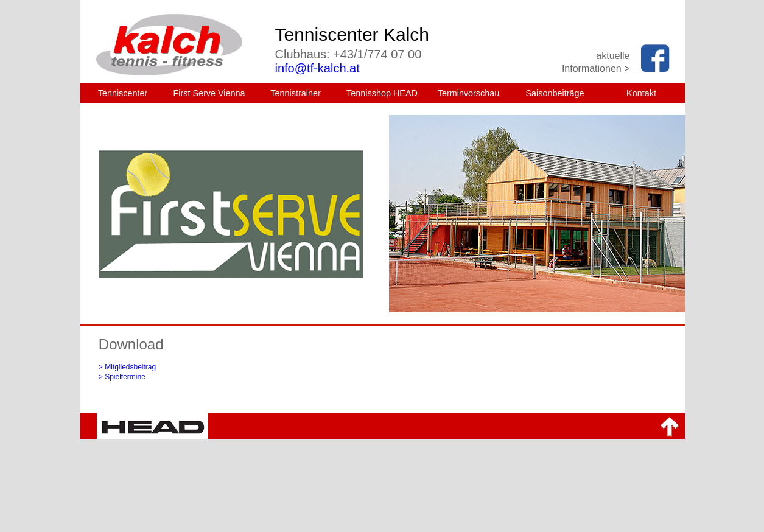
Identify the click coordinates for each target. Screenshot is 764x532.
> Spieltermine (122, 377)
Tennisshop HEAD (382, 93)
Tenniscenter (123, 93)
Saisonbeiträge (555, 93)
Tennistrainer (295, 93)
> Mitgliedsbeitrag (127, 367)
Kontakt (641, 93)
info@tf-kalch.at (317, 68)
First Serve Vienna (209, 93)
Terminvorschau (469, 93)
